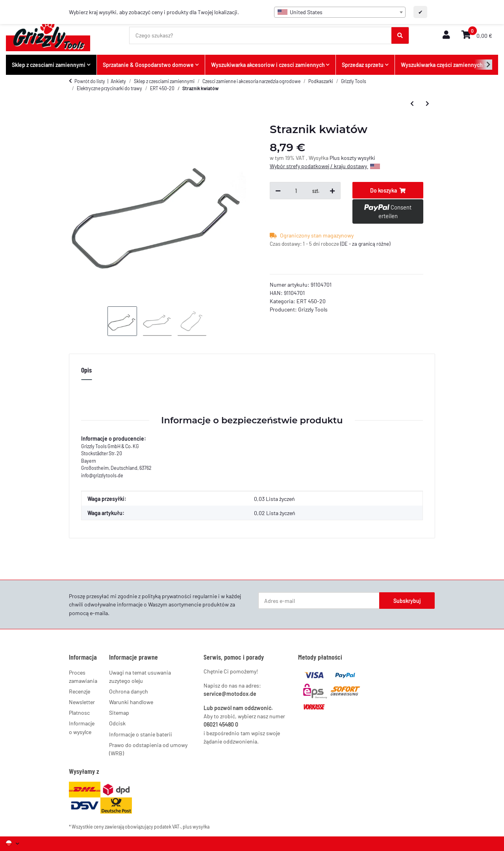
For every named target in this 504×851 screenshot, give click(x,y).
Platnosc (79, 713)
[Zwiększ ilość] (332, 191)
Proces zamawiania (83, 677)
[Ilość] (296, 191)
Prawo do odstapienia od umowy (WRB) (148, 749)
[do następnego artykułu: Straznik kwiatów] (427, 103)
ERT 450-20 (311, 301)
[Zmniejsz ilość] (278, 191)
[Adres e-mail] (319, 601)
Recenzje (80, 691)
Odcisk (117, 723)
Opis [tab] (86, 370)
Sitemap (119, 713)
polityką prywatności (167, 596)
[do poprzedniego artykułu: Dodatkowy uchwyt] (412, 103)
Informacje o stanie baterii (141, 734)
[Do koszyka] (388, 190)
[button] (446, 35)
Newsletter (82, 702)
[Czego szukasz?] (261, 35)
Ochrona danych (129, 691)
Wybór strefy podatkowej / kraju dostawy (325, 166)
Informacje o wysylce (82, 727)
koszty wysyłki (358, 158)
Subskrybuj (407, 601)
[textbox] (340, 12)
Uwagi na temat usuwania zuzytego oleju (140, 677)
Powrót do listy (90, 81)
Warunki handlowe (131, 702)
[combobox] (340, 12)
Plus (335, 158)
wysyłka (201, 827)
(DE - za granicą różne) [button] (365, 244)
